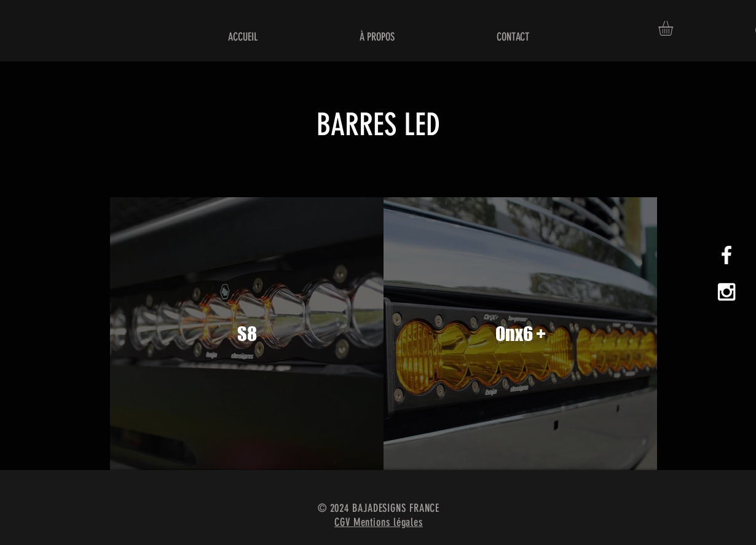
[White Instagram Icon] (726, 292)
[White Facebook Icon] (726, 255)
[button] (674, 28)
